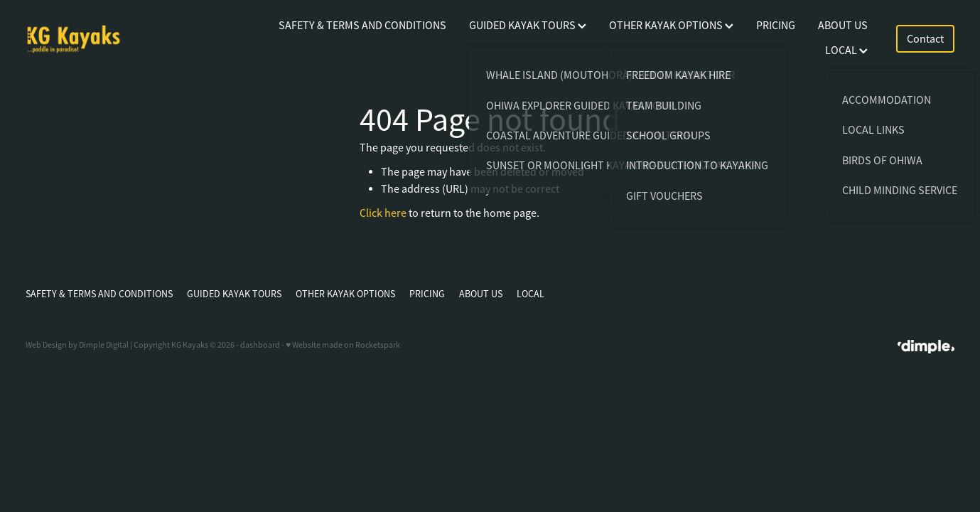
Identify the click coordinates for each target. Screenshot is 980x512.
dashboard (260, 345)
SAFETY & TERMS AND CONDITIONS (362, 26)
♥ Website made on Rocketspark (343, 345)
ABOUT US (843, 26)
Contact (925, 39)
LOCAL (846, 50)
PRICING (776, 26)
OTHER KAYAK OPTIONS (671, 26)
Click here (383, 213)
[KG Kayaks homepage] (118, 39)
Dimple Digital (104, 345)
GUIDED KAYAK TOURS (528, 26)
